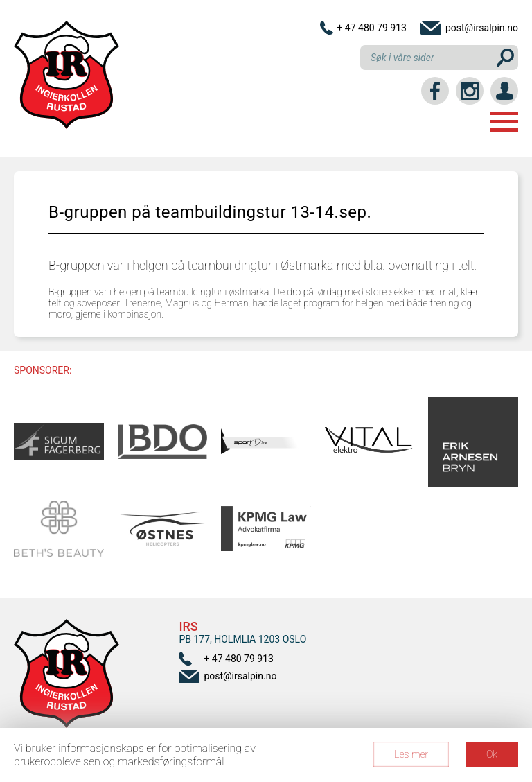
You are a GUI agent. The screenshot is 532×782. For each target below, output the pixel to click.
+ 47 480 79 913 (372, 28)
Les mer (411, 754)
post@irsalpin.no (482, 28)
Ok (492, 754)
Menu (504, 122)
